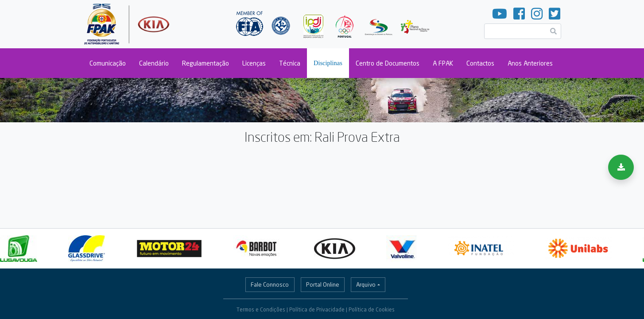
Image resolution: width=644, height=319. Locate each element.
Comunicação (108, 63)
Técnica (290, 63)
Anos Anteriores (530, 63)
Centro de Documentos (388, 63)
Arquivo (366, 284)
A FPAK (443, 63)
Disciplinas (328, 63)
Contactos (480, 63)
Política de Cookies (372, 309)
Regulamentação (206, 63)
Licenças (254, 63)
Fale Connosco (270, 284)
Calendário (154, 63)
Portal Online (323, 284)
